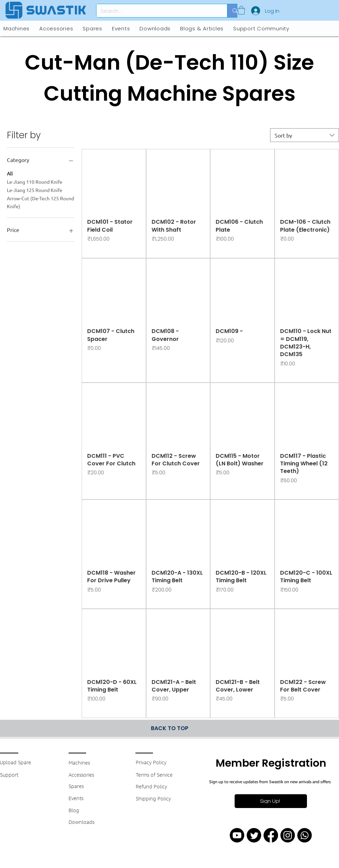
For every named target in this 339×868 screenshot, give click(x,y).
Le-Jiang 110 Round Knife (35, 181)
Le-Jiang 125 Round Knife (35, 190)
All (10, 173)
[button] (241, 10)
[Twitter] (254, 835)
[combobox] (305, 135)
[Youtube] (237, 835)
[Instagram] (288, 835)
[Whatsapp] (305, 835)
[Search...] (157, 11)
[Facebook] (271, 835)
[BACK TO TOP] (169, 728)
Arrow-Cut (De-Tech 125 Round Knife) (40, 202)
